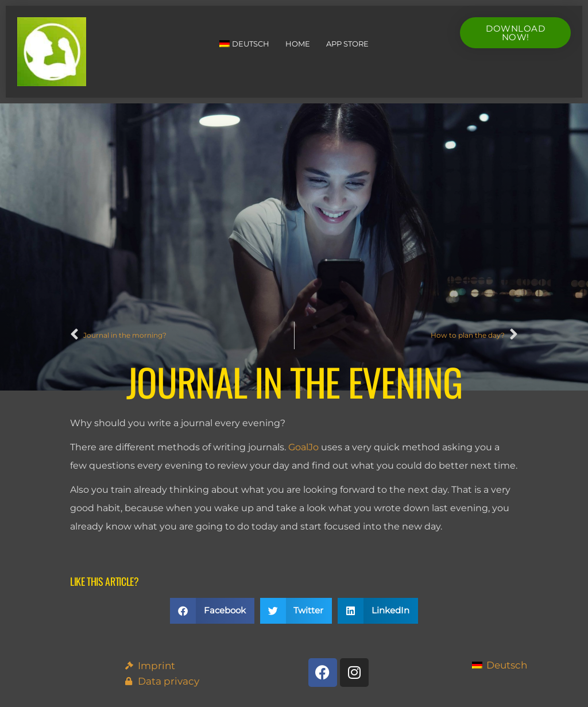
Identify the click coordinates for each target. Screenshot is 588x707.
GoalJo (303, 447)
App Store (347, 44)
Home (298, 44)
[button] (212, 611)
